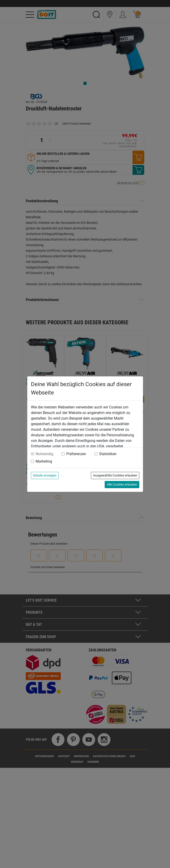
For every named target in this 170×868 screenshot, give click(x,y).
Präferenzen (76, 454)
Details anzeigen (45, 475)
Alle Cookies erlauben (122, 484)
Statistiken (108, 454)
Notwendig (44, 454)
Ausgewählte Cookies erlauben (115, 475)
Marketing (44, 461)
